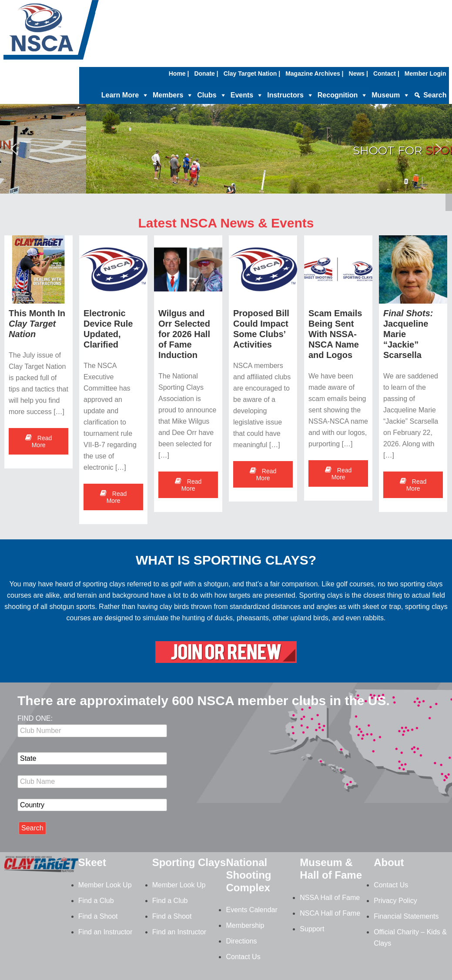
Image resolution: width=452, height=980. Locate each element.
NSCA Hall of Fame (330, 913)
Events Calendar (251, 910)
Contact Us (243, 957)
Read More (39, 442)
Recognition (338, 95)
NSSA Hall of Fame (330, 898)
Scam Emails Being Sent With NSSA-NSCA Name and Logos (335, 334)
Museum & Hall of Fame (331, 869)
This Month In (37, 324)
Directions (241, 941)
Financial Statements (406, 916)
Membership (245, 925)
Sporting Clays (189, 862)
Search (435, 95)
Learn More (120, 95)
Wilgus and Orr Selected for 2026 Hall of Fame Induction (185, 334)
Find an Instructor (105, 932)
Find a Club (96, 901)
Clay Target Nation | (252, 74)
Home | (179, 74)
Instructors (285, 95)
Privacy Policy (395, 901)
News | (358, 74)
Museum (386, 95)
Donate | (206, 74)
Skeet (92, 862)
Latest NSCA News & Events (226, 223)
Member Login (425, 74)
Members (168, 95)
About (389, 862)
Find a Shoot (98, 916)
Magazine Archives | (314, 74)
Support (312, 929)
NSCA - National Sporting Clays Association (73, 33)
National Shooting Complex (248, 875)
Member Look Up (105, 885)
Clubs (207, 95)
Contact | (386, 74)
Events (242, 95)
